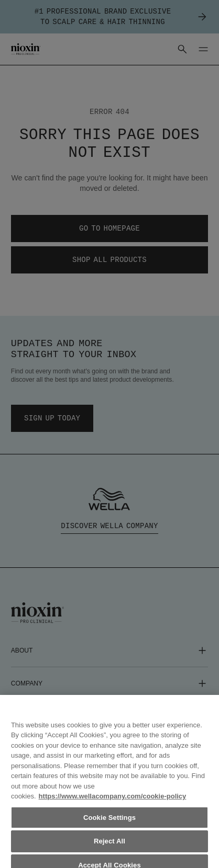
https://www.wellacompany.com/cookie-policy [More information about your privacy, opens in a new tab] (113, 805)
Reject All (109, 850)
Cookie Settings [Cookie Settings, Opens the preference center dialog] (109, 826)
